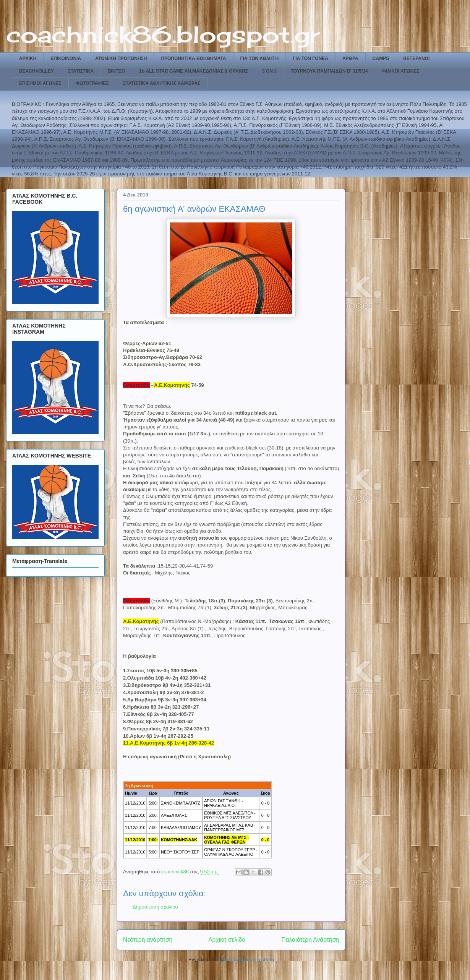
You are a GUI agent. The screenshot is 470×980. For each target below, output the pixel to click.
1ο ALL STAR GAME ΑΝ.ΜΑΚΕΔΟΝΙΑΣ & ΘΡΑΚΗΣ (194, 71)
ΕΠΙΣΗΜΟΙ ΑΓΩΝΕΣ (40, 83)
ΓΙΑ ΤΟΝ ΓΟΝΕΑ (310, 58)
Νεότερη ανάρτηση (148, 940)
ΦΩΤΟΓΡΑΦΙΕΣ (92, 83)
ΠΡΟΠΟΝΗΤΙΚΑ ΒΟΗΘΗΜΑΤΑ (193, 58)
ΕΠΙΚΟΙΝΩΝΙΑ (66, 58)
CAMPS (381, 58)
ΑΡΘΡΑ (350, 58)
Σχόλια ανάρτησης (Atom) (246, 960)
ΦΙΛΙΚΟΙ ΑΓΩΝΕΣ (401, 71)
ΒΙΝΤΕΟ (116, 71)
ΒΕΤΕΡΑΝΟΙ (416, 58)
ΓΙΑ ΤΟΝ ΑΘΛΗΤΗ (260, 58)
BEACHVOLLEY (36, 71)
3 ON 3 (269, 71)
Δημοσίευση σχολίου (155, 907)
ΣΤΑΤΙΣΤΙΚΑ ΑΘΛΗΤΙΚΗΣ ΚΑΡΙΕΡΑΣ (162, 83)
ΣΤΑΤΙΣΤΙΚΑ (81, 71)
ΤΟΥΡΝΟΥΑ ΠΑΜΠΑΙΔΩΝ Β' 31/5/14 (329, 71)
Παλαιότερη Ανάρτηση (310, 940)
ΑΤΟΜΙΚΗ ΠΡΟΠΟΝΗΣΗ (121, 58)
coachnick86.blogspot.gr (163, 34)
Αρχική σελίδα (227, 940)
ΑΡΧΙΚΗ (28, 58)
